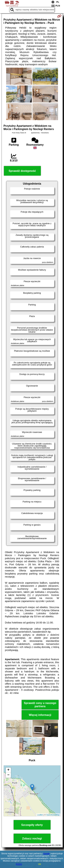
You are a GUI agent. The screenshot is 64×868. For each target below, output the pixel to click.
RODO (19, 864)
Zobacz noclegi (32, 839)
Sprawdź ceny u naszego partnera (40, 705)
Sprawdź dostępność (22, 171)
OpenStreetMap (53, 815)
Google (47, 854)
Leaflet (40, 815)
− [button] (8, 775)
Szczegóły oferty (32, 825)
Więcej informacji (40, 715)
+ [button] (8, 770)
